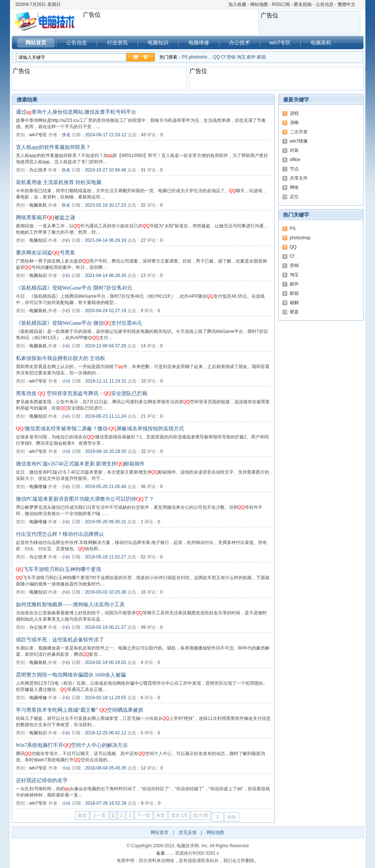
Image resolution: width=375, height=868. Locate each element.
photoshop (300, 238)
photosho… (200, 57)
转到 (232, 817)
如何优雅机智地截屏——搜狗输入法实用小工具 (70, 605)
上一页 (99, 815)
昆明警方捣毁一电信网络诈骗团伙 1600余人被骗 (71, 675)
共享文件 (299, 178)
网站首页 (36, 43)
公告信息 (325, 4)
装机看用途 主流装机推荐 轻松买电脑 (59, 182)
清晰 (294, 123)
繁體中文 (346, 4)
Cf (223, 57)
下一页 (144, 815)
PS (185, 57)
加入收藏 (237, 4)
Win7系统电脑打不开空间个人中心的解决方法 (72, 745)
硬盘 (294, 312)
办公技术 (240, 43)
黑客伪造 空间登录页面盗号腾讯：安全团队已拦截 (82, 393)
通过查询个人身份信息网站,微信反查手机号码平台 (76, 112)
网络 (294, 187)
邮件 (251, 57)
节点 (294, 169)
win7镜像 (299, 141)
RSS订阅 (281, 4)
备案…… (165, 853)
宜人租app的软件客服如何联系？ (53, 147)
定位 (294, 197)
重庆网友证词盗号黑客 (46, 253)
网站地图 (259, 4)
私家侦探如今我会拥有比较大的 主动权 (61, 358)
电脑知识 (158, 43)
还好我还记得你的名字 (42, 780)
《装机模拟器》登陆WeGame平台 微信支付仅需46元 (79, 323)
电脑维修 (199, 43)
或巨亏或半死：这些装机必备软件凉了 (60, 640)
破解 (294, 303)
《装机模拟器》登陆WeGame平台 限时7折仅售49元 (74, 288)
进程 (294, 113)
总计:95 (201, 815)
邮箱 (261, 57)
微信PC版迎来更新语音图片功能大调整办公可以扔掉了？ (85, 499)
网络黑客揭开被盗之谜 (46, 218)
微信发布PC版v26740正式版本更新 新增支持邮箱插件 (81, 464)
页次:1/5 (179, 815)
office (295, 160)
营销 (231, 57)
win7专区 (280, 43)
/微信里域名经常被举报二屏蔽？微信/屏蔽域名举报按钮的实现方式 (100, 429)
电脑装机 (321, 43)
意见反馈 (188, 832)
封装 (294, 150)
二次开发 (299, 132)
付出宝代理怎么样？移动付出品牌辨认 (60, 534)
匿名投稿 (303, 4)
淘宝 (241, 57)
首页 (82, 815)
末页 (161, 815)
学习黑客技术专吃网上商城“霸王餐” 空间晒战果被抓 (80, 710)
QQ (216, 57)
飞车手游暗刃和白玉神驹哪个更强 (58, 569)
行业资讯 (117, 43)
